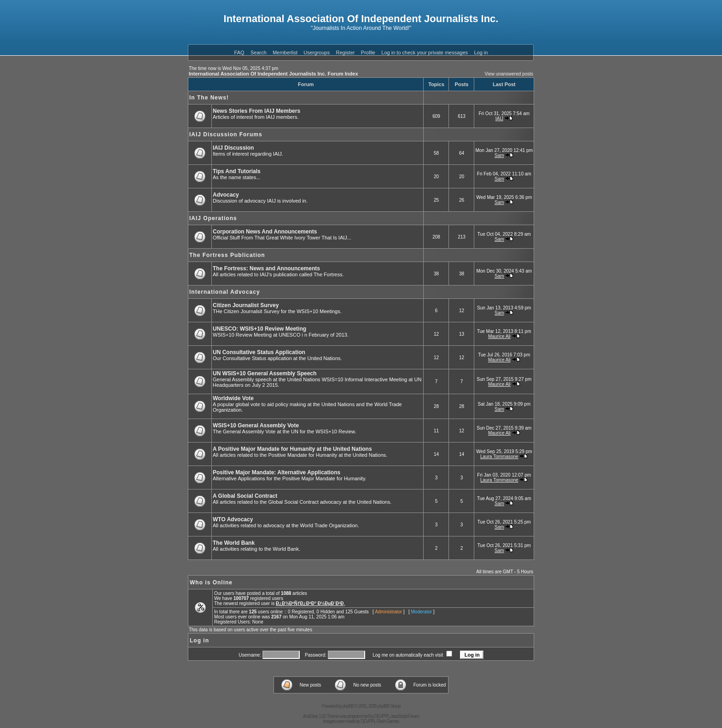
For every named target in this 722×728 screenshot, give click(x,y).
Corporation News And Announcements (265, 232)
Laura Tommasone (499, 457)
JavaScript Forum (405, 716)
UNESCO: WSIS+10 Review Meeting (259, 329)
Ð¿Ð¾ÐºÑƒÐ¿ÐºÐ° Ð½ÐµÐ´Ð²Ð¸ (311, 603)
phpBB (348, 706)
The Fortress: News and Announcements (266, 268)
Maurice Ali (499, 336)
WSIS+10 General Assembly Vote (256, 425)
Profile (368, 52)
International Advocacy (225, 292)
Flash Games (388, 721)
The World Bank (234, 543)
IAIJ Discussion (233, 148)
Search (259, 52)
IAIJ (499, 119)
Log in (481, 52)
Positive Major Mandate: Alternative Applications (277, 472)
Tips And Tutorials (237, 171)
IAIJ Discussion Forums (226, 134)
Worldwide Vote (233, 398)
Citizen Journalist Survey (246, 305)
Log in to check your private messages (425, 52)
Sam (499, 155)
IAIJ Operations (213, 218)
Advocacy (226, 195)
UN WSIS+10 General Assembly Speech (265, 373)
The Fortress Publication (227, 255)
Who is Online (211, 582)
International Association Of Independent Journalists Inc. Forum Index (274, 74)
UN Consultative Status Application (259, 352)
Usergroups (317, 52)
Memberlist (285, 52)
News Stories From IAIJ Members (256, 111)
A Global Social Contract (245, 496)
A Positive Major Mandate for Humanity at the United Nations (292, 449)
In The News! (209, 98)
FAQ (239, 52)
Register (346, 52)
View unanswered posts (509, 74)
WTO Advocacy (233, 519)
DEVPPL (382, 716)
